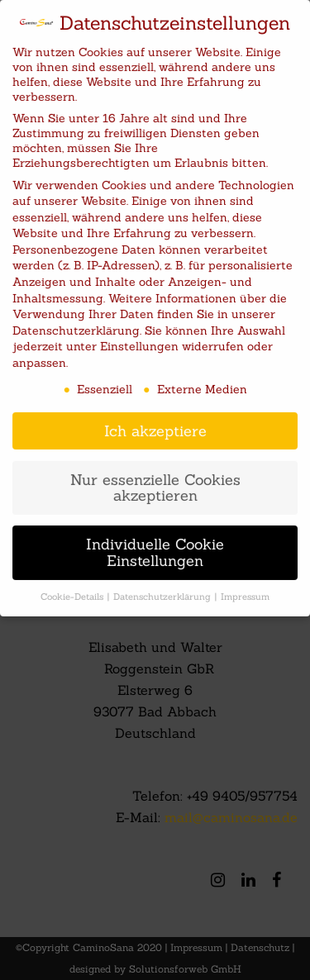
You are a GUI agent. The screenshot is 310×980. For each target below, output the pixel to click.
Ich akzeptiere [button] (155, 424)
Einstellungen (139, 340)
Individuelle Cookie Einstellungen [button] (155, 547)
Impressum (245, 590)
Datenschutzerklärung (76, 324)
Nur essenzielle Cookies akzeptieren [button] (155, 481)
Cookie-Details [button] (73, 590)
